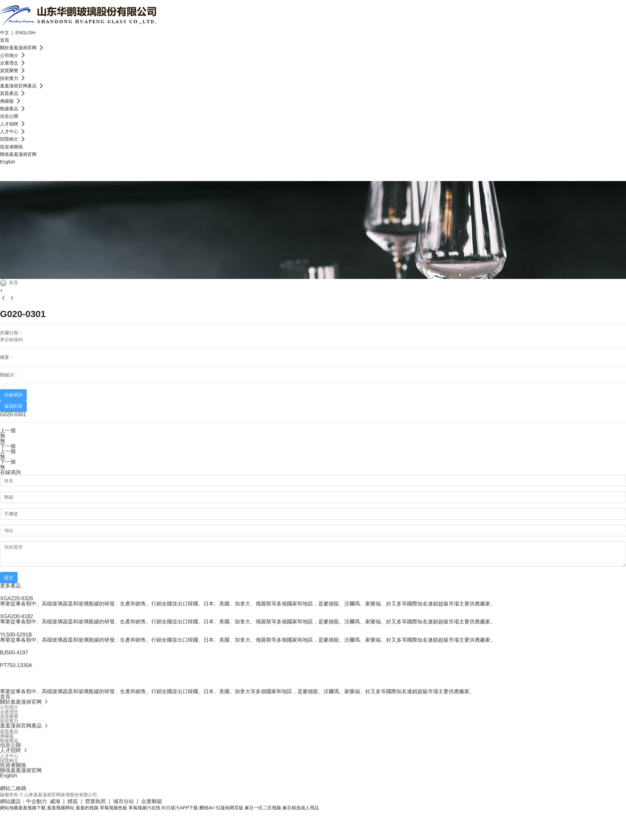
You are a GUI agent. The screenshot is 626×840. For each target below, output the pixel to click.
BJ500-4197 (14, 653)
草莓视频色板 (113, 808)
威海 (55, 801)
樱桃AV (207, 808)
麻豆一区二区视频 (263, 808)
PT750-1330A (16, 665)
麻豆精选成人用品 (301, 808)
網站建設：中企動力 (23, 801)
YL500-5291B (16, 635)
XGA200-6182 (16, 616)
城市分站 (124, 801)
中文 (5, 33)
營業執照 (96, 801)
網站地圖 (9, 808)
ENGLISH (25, 33)
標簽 (73, 801)
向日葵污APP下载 (180, 808)
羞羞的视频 (87, 808)
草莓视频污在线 (144, 808)
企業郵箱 (152, 801)
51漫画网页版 (230, 808)
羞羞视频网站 (61, 808)
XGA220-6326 (16, 598)
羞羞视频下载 (32, 808)
